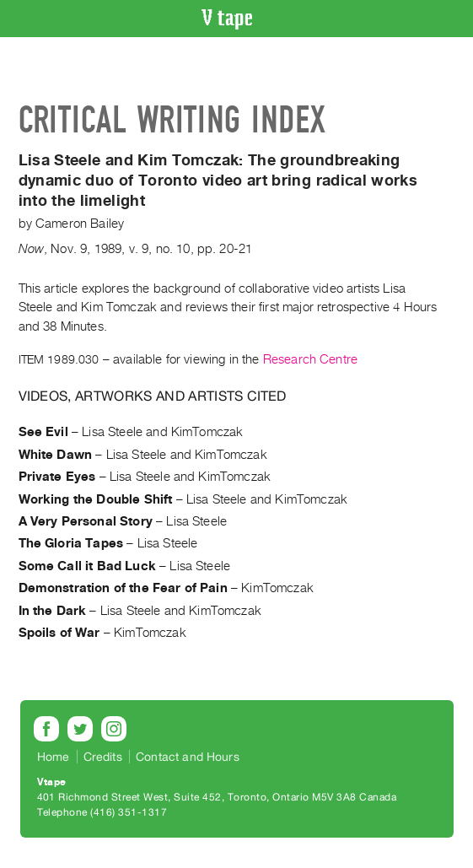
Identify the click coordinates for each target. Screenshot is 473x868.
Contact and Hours (188, 757)
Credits (103, 757)
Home (54, 757)
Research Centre (310, 359)
